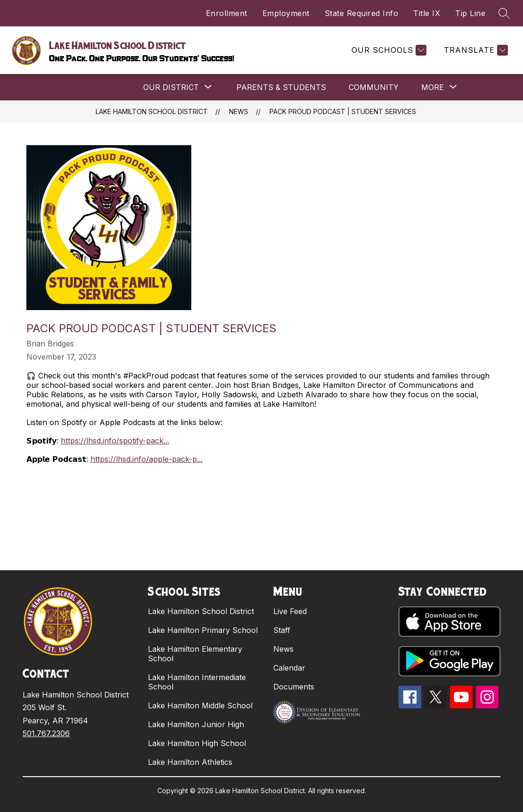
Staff (282, 630)
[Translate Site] (475, 50)
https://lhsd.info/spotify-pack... (115, 441)
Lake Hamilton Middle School (200, 705)
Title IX (427, 13)
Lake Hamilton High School (197, 743)
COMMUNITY (374, 87)
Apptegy (282, 799)
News (239, 111)
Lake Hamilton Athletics (190, 762)
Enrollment (227, 13)
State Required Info (362, 13)
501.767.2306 (46, 733)
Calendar (289, 668)
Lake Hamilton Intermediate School (197, 682)
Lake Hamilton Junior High (196, 724)
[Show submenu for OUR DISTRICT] (171, 87)
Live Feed (290, 611)
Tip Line (470, 13)
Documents (294, 687)
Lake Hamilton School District (152, 111)
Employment (286, 13)
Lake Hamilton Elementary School (195, 654)
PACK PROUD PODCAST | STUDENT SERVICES (343, 111)
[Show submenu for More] (433, 87)
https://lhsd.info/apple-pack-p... (147, 459)
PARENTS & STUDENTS (281, 87)
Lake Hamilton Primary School (203, 630)
